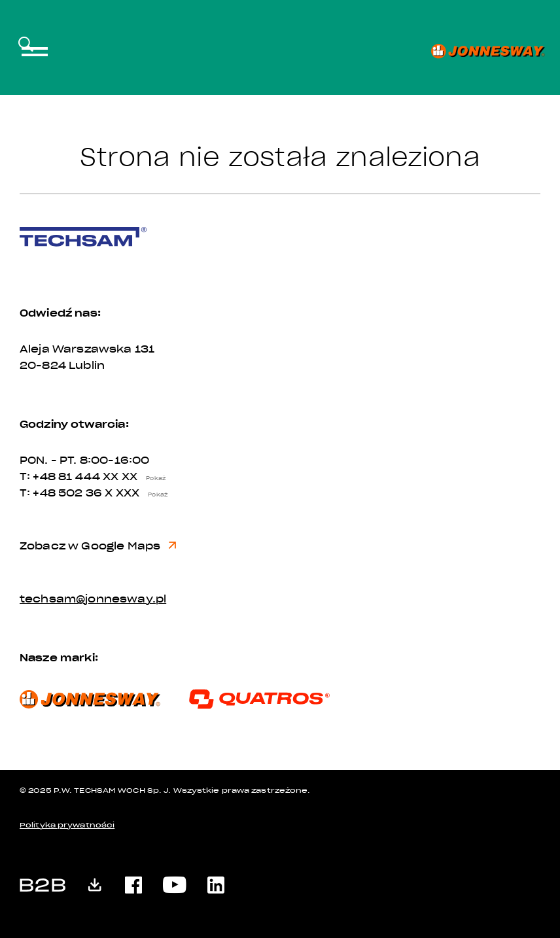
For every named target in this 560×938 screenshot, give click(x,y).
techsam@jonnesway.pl (93, 599)
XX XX (137, 477)
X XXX (139, 493)
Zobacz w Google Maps (98, 546)
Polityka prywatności (67, 825)
